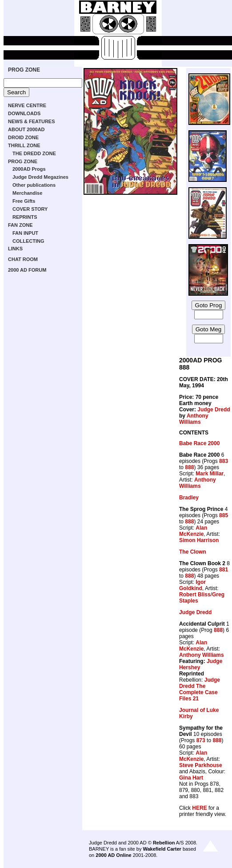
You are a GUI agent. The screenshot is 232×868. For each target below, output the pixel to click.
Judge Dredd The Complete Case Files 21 (200, 689)
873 (201, 740)
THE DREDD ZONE (34, 153)
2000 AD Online (113, 855)
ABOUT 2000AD (26, 129)
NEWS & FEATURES (32, 121)
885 (224, 515)
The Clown (193, 552)
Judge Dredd (214, 410)
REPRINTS (25, 217)
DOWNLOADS (24, 113)
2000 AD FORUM (27, 270)
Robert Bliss (195, 595)
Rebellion (164, 843)
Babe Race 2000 (199, 443)
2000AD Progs (29, 169)
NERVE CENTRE (27, 105)
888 (189, 467)
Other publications (34, 185)
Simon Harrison (199, 540)
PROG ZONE (24, 70)
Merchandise (27, 193)
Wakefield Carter (162, 849)
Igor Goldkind (192, 585)
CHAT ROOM (23, 259)
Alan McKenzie (193, 531)
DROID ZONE (23, 137)
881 (224, 570)
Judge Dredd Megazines (40, 177)
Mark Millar (210, 474)
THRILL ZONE (24, 145)
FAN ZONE (20, 225)
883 (224, 461)
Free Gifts (24, 201)
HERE (199, 808)
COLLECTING (28, 241)
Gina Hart (191, 778)
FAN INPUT (25, 233)
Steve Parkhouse (201, 765)
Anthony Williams (194, 419)
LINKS (15, 249)
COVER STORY (30, 209)
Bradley (189, 498)
